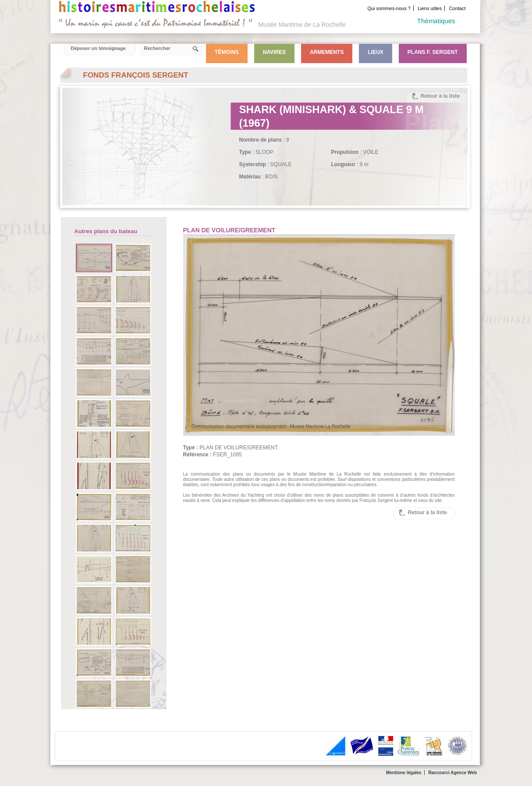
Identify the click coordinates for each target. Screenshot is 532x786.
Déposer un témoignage (98, 48)
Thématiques (436, 21)
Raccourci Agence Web (452, 773)
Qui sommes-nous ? (389, 8)
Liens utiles (430, 8)
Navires (274, 52)
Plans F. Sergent (433, 52)
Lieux (375, 52)
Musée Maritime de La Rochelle (302, 25)
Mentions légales (404, 773)
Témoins (227, 52)
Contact (458, 8)
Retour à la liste (440, 96)
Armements (327, 52)
